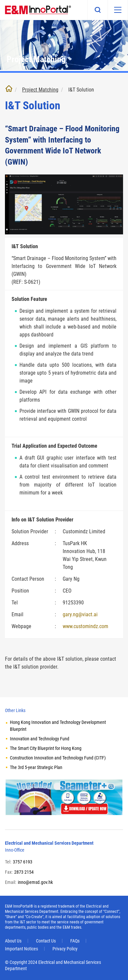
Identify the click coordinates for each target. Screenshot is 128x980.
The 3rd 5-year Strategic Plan (36, 767)
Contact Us (46, 941)
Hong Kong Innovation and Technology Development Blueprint (58, 726)
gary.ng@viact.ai (80, 614)
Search (98, 10)
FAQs (75, 941)
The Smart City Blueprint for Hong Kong (46, 748)
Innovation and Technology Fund (40, 739)
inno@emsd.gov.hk (35, 882)
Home (9, 89)
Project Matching (40, 90)
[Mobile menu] (118, 10)
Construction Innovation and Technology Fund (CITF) (58, 758)
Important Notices (21, 949)
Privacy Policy (65, 949)
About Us (13, 941)
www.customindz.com (85, 626)
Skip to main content (0, 0)
